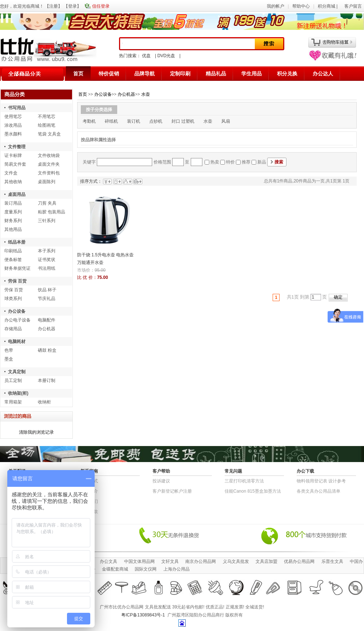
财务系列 (13, 221)
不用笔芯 (47, 117)
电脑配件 (47, 320)
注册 (54, 6)
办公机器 (47, 329)
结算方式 (89, 481)
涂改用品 (13, 125)
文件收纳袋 (49, 155)
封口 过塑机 (183, 121)
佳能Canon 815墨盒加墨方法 (253, 491)
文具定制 (17, 372)
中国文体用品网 (139, 561)
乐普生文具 (332, 561)
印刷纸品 (13, 251)
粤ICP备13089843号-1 (143, 615)
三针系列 (47, 221)
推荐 (246, 162)
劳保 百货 (17, 281)
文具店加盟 (266, 561)
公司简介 (89, 491)
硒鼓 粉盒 (47, 350)
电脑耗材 (17, 342)
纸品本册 (17, 242)
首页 (78, 74)
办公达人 (323, 74)
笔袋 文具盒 (49, 134)
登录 (72, 6)
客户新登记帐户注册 (172, 491)
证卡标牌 (13, 155)
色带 (9, 350)
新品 (262, 162)
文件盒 (11, 173)
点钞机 (156, 121)
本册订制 (47, 380)
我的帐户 (276, 6)
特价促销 (109, 74)
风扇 (226, 121)
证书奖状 (47, 260)
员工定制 (13, 380)
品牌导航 (145, 74)
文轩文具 (170, 561)
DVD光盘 (166, 56)
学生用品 (252, 74)
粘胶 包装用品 (52, 212)
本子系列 (47, 251)
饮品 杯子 (47, 290)
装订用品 (13, 203)
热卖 (215, 162)
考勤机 (89, 121)
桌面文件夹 (49, 164)
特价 (230, 162)
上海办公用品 (177, 569)
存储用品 (13, 329)
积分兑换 (287, 74)
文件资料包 (49, 173)
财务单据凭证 (17, 268)
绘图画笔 (47, 125)
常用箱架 (13, 402)
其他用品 (13, 229)
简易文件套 (15, 164)
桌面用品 (17, 194)
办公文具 (108, 561)
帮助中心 (301, 6)
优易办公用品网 (299, 561)
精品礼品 (216, 74)
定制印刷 (180, 74)
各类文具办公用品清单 (318, 491)
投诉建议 (161, 481)
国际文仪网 (146, 569)
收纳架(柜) (18, 393)
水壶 (146, 94)
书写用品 (17, 108)
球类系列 (13, 299)
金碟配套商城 (115, 569)
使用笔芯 (13, 117)
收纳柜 (44, 402)
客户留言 (353, 6)
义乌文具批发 (236, 561)
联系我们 (89, 501)
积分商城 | (328, 6)
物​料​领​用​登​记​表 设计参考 (321, 481)
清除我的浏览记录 (36, 432)
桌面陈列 (47, 182)
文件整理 (17, 147)
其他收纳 (13, 182)
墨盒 (9, 359)
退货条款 (89, 512)
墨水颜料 (13, 134)
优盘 (146, 56)
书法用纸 (47, 268)
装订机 (134, 121)
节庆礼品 (47, 299)
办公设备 (17, 311)
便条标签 (13, 260)
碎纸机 (111, 121)
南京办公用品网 (201, 561)
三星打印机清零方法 (244, 481)
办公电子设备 (17, 320)
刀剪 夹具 (47, 203)
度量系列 (13, 212)
